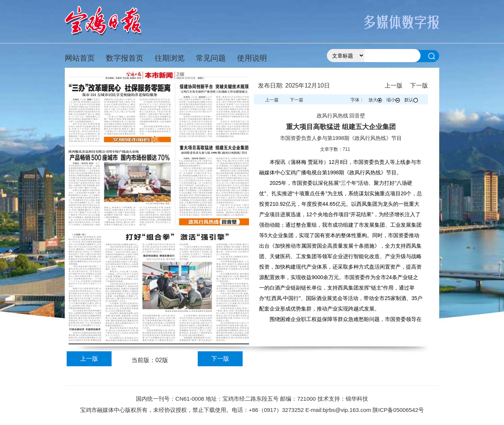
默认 (411, 100)
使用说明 (252, 58)
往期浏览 (170, 58)
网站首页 (80, 58)
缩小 (393, 100)
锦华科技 (357, 399)
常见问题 (211, 58)
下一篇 (297, 100)
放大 (375, 100)
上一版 (89, 359)
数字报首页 (125, 58)
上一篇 (272, 100)
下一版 (220, 359)
